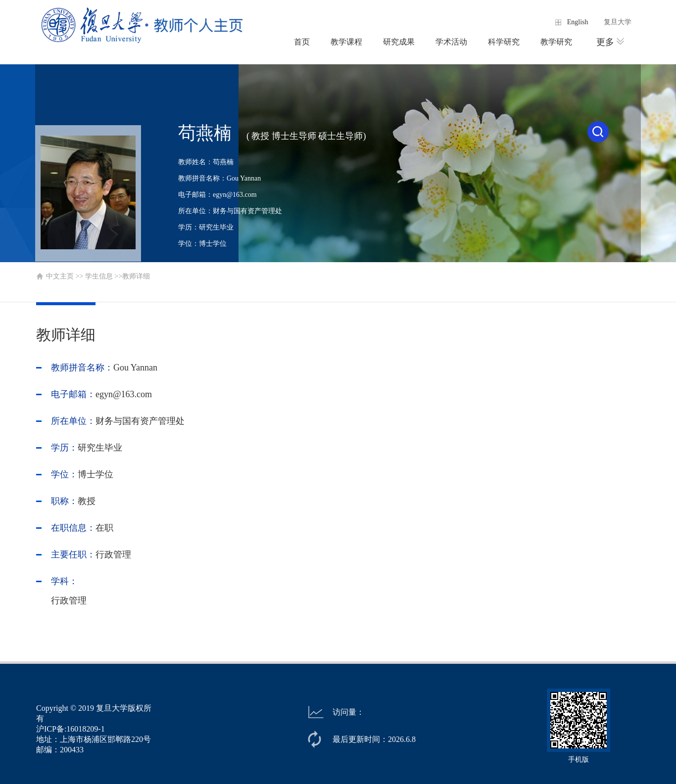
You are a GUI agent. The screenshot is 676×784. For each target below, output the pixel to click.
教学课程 (346, 42)
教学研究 (556, 42)
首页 (302, 42)
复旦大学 (618, 22)
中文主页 (60, 276)
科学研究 (504, 42)
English (578, 22)
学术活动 (451, 42)
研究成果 (399, 42)
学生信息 (99, 276)
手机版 (579, 760)
